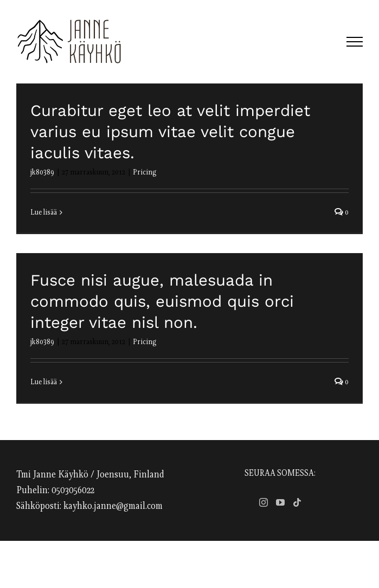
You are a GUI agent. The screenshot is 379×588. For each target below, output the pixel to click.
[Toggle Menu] (355, 42)
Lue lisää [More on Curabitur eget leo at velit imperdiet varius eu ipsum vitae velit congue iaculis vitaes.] (44, 212)
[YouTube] (280, 502)
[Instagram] (264, 502)
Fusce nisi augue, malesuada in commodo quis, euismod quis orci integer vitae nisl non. (162, 301)
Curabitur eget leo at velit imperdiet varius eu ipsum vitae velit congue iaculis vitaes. (170, 132)
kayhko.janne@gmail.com (113, 506)
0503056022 (73, 490)
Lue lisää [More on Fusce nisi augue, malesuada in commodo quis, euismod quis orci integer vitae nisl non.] (44, 382)
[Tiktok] (297, 502)
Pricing (144, 172)
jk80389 (42, 172)
